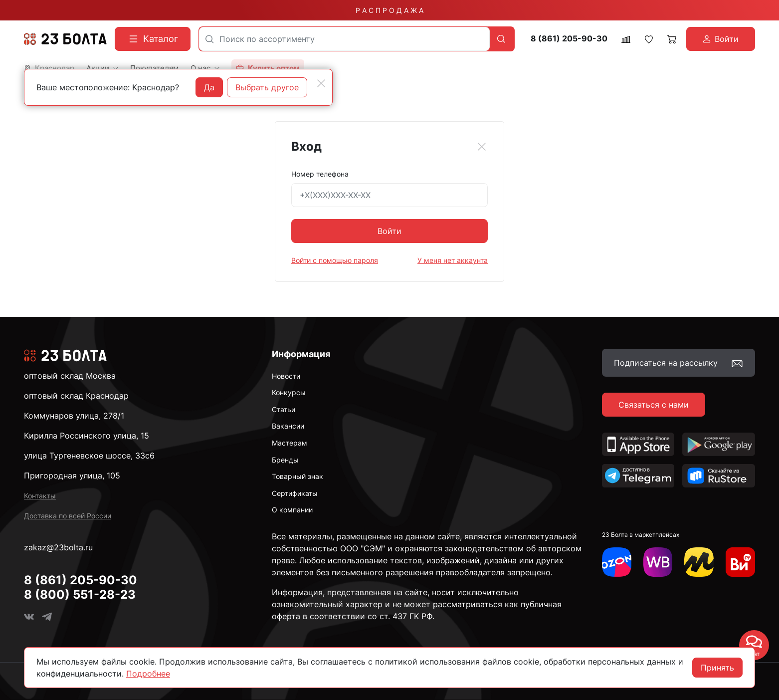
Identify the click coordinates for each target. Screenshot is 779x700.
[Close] (482, 147)
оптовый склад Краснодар (76, 396)
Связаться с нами (654, 405)
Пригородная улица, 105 (72, 475)
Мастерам (290, 443)
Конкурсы (289, 392)
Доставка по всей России (68, 516)
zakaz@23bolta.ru (58, 547)
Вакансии (288, 426)
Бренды (285, 460)
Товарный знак (297, 476)
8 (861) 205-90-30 (569, 39)
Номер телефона (320, 174)
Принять (717, 668)
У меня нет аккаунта (453, 260)
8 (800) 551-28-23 (80, 594)
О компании (292, 510)
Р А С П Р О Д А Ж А (389, 10)
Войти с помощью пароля (335, 260)
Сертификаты (295, 493)
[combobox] (344, 39)
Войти (389, 231)
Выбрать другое (267, 87)
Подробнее (148, 674)
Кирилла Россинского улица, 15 (87, 436)
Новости (286, 376)
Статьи (284, 409)
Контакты (40, 496)
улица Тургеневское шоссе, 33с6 (89, 456)
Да (209, 87)
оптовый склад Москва (70, 376)
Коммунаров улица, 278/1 (74, 416)
